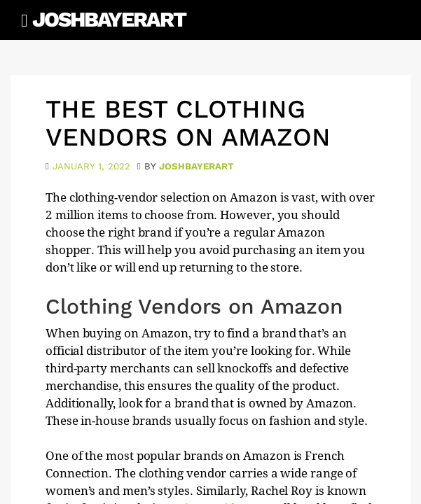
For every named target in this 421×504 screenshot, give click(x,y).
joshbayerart (196, 166)
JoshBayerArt (109, 19)
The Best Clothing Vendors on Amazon (188, 123)
